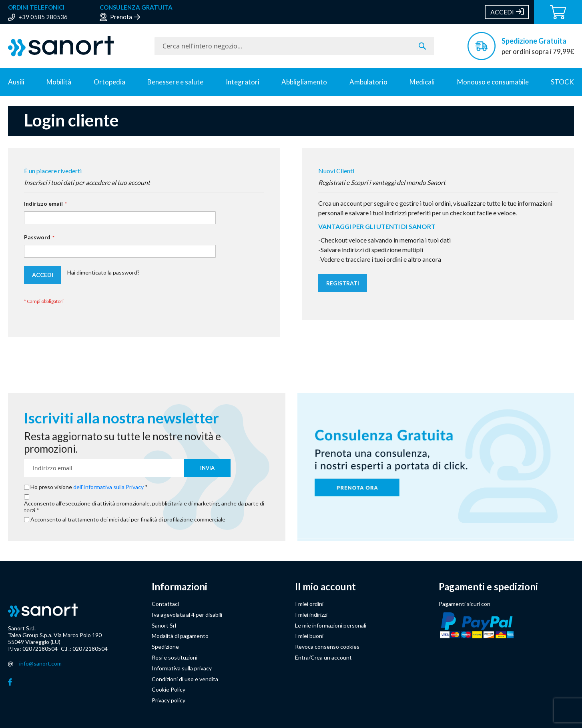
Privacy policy (169, 700)
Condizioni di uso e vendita (185, 679)
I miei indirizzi (311, 615)
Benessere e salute (175, 82)
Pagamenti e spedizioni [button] (488, 587)
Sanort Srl (164, 625)
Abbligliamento (304, 82)
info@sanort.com (40, 663)
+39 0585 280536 (43, 17)
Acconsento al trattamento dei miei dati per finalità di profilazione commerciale (128, 519)
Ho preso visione (88, 487)
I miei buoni (309, 636)
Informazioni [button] (180, 587)
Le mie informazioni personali (331, 625)
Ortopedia (109, 82)
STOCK (562, 82)
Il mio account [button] (325, 587)
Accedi (502, 12)
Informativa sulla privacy (182, 668)
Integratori (243, 82)
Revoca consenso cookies (327, 647)
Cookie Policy (169, 689)
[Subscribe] (207, 468)
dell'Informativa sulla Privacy (108, 487)
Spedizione (165, 647)
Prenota (121, 17)
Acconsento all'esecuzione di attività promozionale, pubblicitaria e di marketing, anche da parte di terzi (144, 507)
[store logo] (77, 46)
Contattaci (165, 604)
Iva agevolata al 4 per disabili (187, 615)
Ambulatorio (368, 82)
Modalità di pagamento (180, 636)
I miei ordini (309, 604)
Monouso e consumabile (493, 82)
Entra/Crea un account (323, 657)
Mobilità (59, 82)
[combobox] (294, 46)
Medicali (422, 82)
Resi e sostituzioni (175, 657)
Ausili (16, 82)
